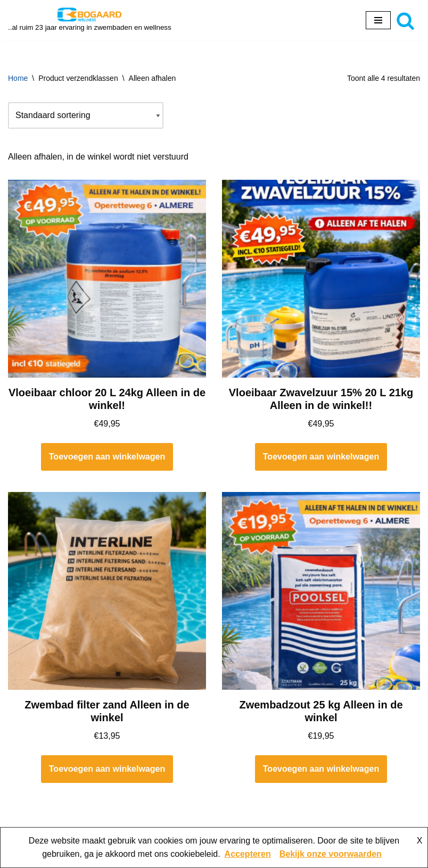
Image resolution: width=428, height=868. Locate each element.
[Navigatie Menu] (378, 20)
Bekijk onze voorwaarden (331, 854)
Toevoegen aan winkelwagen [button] (107, 457)
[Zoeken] (405, 20)
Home (18, 78)
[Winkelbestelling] (86, 115)
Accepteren (248, 854)
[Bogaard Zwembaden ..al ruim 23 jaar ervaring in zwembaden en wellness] (90, 20)
